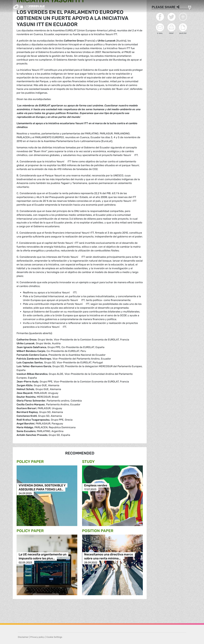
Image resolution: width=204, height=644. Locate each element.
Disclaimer (23, 637)
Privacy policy (37, 637)
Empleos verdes (96, 485)
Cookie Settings (54, 637)
